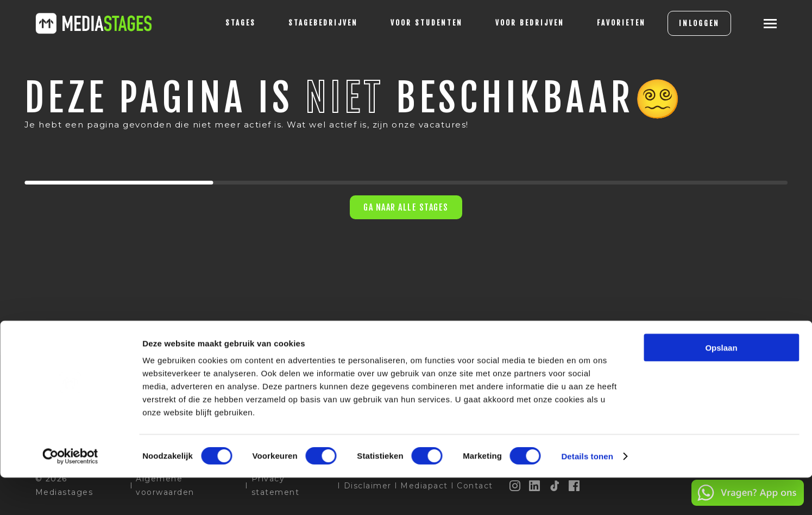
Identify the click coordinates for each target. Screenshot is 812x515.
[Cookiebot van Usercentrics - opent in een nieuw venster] (70, 494)
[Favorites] (605, 23)
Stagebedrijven (307, 23)
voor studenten (410, 23)
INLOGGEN (683, 23)
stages (224, 23)
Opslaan (721, 385)
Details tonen (587, 494)
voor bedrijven (514, 23)
